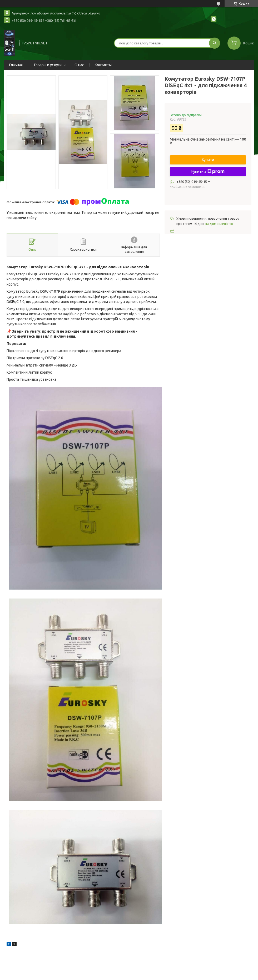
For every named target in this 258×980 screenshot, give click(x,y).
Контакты (103, 65)
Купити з (208, 172)
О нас (79, 65)
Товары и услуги (48, 65)
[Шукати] (215, 43)
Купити (208, 160)
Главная (16, 65)
